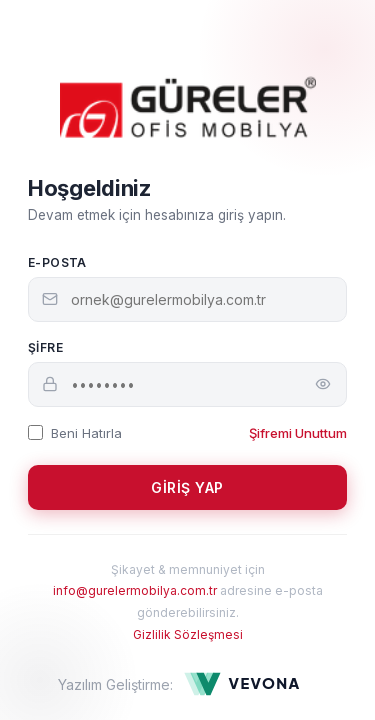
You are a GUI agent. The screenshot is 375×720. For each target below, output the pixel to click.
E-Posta (57, 262)
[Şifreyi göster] (323, 384)
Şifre (45, 347)
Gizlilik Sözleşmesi (188, 634)
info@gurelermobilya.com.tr (135, 590)
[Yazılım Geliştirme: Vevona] (249, 684)
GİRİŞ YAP (187, 487)
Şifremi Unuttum (298, 433)
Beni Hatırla (75, 433)
